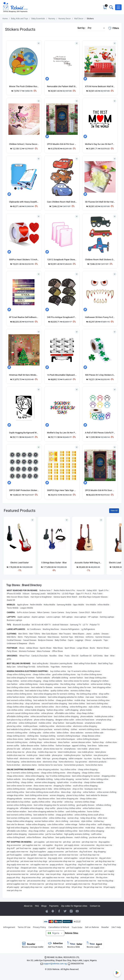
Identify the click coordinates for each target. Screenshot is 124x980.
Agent (94, 945)
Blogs (44, 906)
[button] (118, 7)
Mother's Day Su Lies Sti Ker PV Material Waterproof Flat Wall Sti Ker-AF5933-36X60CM (62, 433)
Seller (75, 945)
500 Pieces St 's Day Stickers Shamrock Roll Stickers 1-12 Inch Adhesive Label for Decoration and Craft (100, 375)
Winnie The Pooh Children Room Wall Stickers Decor (24, 86)
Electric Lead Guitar (20, 563)
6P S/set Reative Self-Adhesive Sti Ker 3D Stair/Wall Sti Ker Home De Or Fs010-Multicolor (24, 317)
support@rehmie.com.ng (55, 964)
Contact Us (95, 906)
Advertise (55, 945)
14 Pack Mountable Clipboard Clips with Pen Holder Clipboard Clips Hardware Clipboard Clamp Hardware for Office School (62, 375)
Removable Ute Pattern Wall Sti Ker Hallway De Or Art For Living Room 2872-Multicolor (62, 86)
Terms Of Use (24, 927)
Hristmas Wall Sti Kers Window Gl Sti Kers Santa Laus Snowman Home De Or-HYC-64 (24, 375)
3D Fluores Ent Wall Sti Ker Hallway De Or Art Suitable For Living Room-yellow (100, 202)
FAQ (37, 906)
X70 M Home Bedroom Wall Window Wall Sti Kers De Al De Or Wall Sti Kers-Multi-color (100, 86)
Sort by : (82, 28)
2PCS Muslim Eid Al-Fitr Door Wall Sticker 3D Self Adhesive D (62, 144)
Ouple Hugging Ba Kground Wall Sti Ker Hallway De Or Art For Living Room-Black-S (24, 433)
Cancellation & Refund (59, 927)
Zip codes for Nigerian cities (74, 906)
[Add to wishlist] (32, 520)
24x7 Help (116, 927)
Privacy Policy (39, 927)
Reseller (105, 927)
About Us (28, 906)
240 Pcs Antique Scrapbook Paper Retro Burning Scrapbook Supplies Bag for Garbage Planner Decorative (62, 317)
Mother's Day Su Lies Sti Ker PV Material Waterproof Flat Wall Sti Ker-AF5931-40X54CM (100, 144)
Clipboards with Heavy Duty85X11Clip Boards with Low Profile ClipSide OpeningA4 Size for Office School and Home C (24, 202)
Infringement (9, 927)
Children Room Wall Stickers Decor (100, 260)
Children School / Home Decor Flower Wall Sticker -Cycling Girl (24, 144)
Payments (54, 906)
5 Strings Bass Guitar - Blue (54, 563)
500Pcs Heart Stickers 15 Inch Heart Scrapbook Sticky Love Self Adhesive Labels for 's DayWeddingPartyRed (24, 260)
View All (114, 511)
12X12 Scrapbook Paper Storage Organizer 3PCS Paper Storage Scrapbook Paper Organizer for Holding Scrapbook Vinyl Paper (62, 260)
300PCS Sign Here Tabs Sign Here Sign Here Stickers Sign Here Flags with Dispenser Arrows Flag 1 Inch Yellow (62, 490)
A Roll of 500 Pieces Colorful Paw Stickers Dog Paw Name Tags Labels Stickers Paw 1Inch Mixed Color (100, 433)
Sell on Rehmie (92, 927)
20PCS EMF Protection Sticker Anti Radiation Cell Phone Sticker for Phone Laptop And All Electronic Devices (24, 490)
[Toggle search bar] (111, 7)
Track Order (77, 927)
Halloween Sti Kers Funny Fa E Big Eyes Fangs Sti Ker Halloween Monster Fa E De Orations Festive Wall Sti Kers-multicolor (100, 317)
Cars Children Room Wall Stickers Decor (62, 202)
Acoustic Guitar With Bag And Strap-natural (88, 563)
